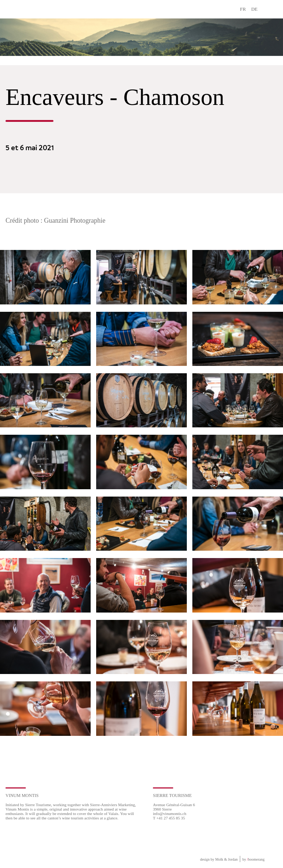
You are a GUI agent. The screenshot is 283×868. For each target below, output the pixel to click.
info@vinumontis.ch (170, 814)
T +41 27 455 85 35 (169, 818)
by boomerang (254, 859)
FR (243, 9)
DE (254, 9)
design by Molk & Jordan (219, 859)
